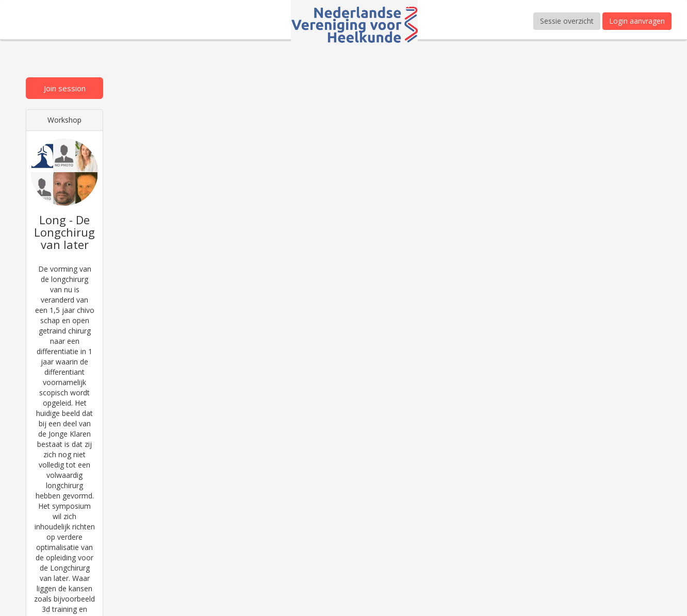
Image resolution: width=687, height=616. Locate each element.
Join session (65, 88)
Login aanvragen (637, 21)
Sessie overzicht (567, 21)
